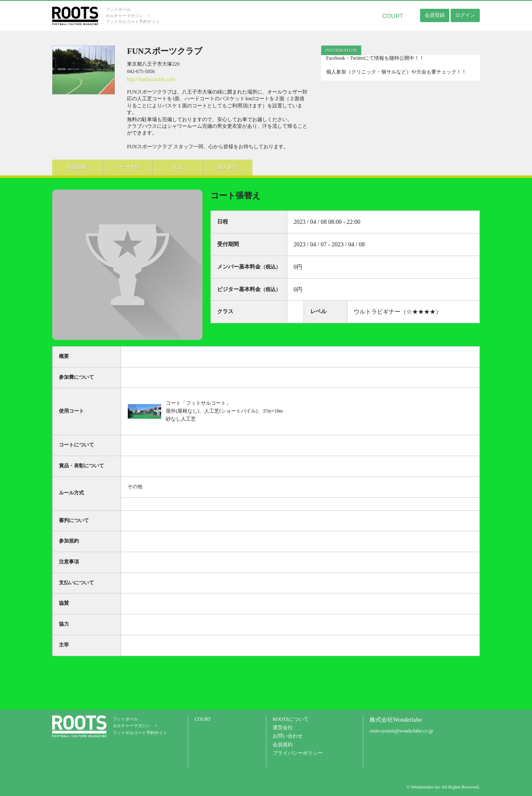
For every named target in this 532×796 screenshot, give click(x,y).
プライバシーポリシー (298, 753)
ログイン (465, 15)
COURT (393, 16)
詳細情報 (77, 167)
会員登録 (435, 15)
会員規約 (283, 745)
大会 (177, 167)
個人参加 (228, 167)
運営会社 (283, 728)
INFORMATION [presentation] (341, 50)
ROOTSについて (291, 719)
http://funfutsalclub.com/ (151, 80)
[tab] (341, 50)
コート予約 (127, 167)
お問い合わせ (288, 736)
